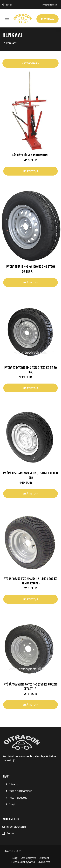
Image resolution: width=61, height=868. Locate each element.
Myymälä (47, 19)
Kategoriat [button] (30, 63)
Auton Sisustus (18, 798)
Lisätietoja (31, 171)
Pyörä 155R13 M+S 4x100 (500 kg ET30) (31, 266)
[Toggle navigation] (7, 18)
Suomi (9, 5)
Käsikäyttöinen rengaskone (30, 155)
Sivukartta (44, 862)
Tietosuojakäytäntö (23, 862)
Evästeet (44, 858)
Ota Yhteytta (28, 858)
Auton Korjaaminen (20, 791)
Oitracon (14, 784)
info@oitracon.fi (50, 5)
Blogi (12, 804)
